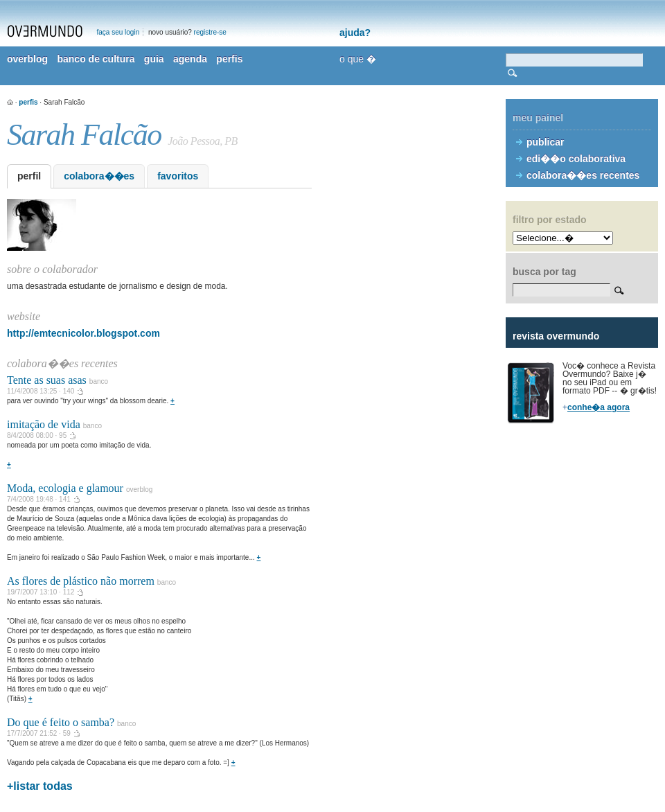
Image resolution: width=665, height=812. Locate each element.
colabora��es (99, 176)
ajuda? (355, 33)
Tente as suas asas (47, 380)
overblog (27, 59)
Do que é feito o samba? (61, 722)
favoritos (178, 176)
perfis (229, 59)
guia (154, 59)
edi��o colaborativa (576, 159)
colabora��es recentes (583, 175)
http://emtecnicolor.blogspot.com (83, 333)
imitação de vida (44, 424)
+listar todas (40, 786)
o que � (358, 59)
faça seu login (118, 32)
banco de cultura (96, 59)
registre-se (210, 32)
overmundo (45, 31)
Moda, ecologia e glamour (65, 488)
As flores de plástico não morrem (81, 581)
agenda (190, 59)
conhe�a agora (598, 407)
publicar (545, 142)
